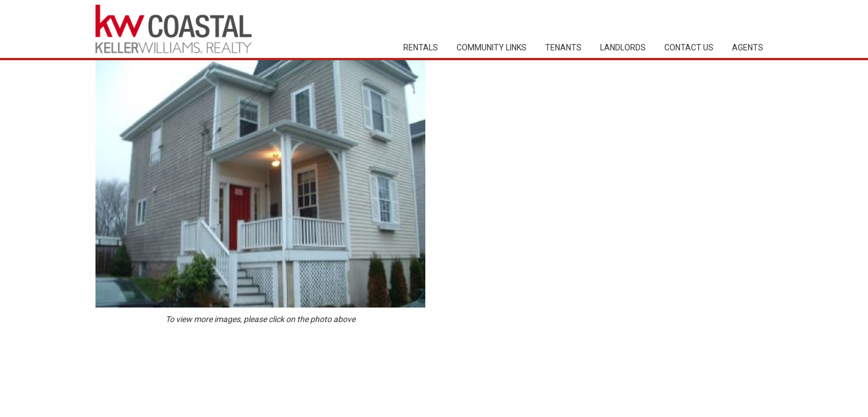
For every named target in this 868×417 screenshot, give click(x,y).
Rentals (421, 47)
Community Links (492, 47)
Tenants (563, 47)
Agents (748, 47)
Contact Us (689, 47)
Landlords (623, 47)
